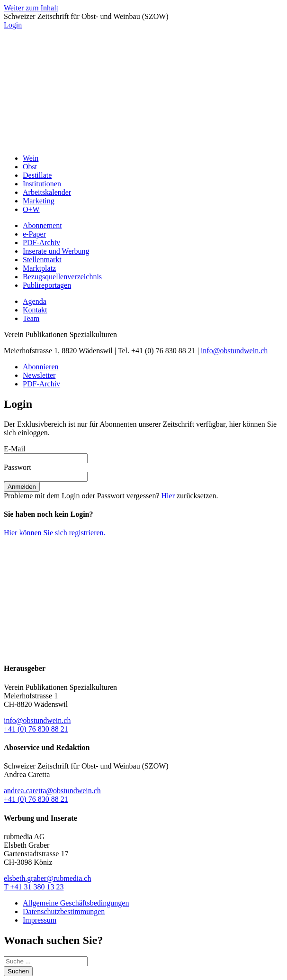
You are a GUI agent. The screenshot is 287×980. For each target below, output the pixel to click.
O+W (31, 209)
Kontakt (35, 310)
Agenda (35, 301)
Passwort (18, 467)
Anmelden (22, 487)
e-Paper (34, 234)
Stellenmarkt (42, 260)
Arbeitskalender (47, 192)
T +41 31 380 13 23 (34, 887)
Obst (30, 167)
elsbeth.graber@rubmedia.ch (47, 878)
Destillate (37, 175)
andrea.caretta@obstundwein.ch (52, 791)
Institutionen (42, 184)
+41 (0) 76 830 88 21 (36, 729)
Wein (31, 158)
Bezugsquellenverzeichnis (62, 277)
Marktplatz (39, 268)
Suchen (18, 971)
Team (31, 318)
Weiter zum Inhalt (31, 8)
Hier (168, 496)
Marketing (39, 201)
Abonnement (42, 225)
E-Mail (14, 449)
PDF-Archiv (41, 243)
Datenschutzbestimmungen (64, 911)
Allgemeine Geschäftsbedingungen (76, 903)
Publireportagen (47, 285)
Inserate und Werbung (56, 251)
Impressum (40, 920)
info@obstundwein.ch (234, 351)
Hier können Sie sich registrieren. (55, 533)
